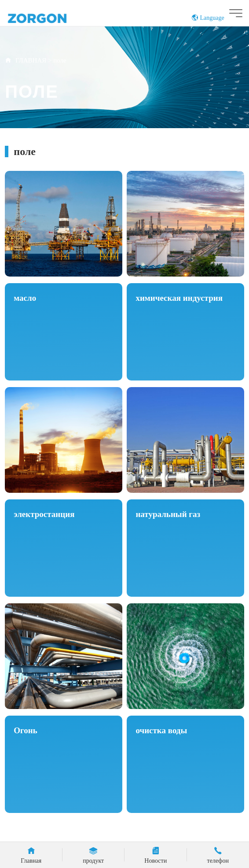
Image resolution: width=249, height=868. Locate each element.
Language (208, 18)
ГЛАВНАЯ (31, 60)
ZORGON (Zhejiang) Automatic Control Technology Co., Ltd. (54, 18)
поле (60, 60)
